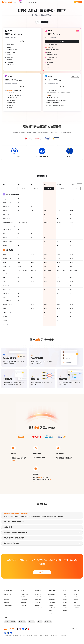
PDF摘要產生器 (52, 600)
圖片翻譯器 (38, 605)
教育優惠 (40, 478)
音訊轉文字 (7, 600)
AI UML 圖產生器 (25, 605)
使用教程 (76, 603)
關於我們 (76, 594)
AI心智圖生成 (38, 594)
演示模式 (65, 608)
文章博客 (76, 600)
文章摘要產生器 (52, 603)
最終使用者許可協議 (53, 636)
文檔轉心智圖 (38, 600)
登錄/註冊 (78, 2)
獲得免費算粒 (77, 605)
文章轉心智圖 (38, 597)
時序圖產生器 (24, 603)
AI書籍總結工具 (52, 594)
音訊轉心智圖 (38, 603)
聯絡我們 (76, 597)
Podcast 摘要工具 (8, 605)
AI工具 (16, 2)
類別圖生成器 (24, 597)
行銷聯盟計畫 (77, 608)
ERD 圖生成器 (24, 600)
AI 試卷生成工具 (52, 614)
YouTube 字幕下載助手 (9, 597)
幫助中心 (23, 2)
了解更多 (13, 460)
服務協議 (35, 636)
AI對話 (65, 594)
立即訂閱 (36, 188)
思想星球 (65, 603)
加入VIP (35, 2)
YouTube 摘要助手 (8, 594)
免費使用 (23, 188)
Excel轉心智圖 (38, 608)
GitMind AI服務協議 (62, 636)
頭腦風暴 (65, 611)
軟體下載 (30, 2)
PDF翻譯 (50, 611)
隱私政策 (40, 636)
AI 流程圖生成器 (25, 594)
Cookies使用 (46, 636)
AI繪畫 (65, 597)
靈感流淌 (65, 600)
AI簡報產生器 (51, 597)
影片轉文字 (7, 603)
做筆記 (65, 605)
